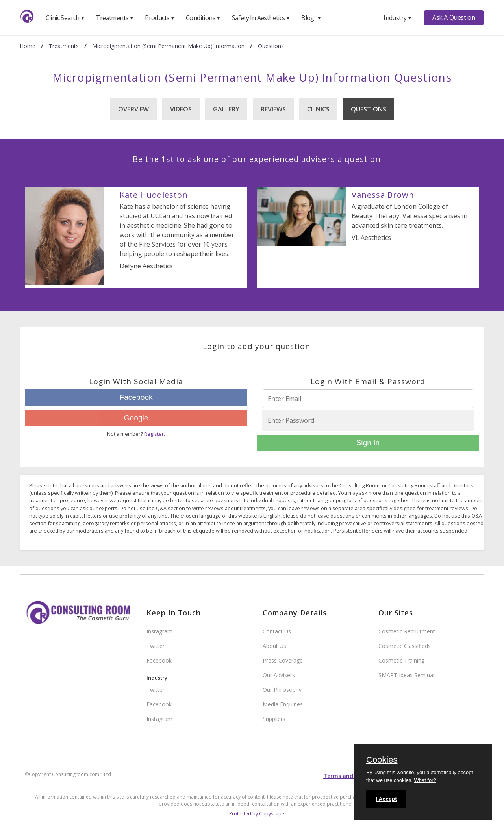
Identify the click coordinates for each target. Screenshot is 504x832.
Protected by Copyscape (257, 814)
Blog (311, 18)
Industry (397, 18)
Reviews (273, 109)
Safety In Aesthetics (261, 18)
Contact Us (277, 631)
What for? (425, 780)
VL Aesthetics (371, 238)
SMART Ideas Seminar (407, 675)
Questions (369, 109)
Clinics (318, 109)
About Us (274, 646)
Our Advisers (279, 675)
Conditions (203, 18)
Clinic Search (65, 18)
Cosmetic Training (401, 660)
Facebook (136, 397)
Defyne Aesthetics (146, 266)
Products (160, 18)
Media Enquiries (283, 704)
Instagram (159, 631)
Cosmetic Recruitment (407, 631)
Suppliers (274, 719)
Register (154, 434)
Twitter (156, 646)
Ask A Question (454, 17)
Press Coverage (283, 660)
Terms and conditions (354, 776)
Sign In (368, 443)
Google (136, 418)
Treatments (115, 18)
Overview (133, 109)
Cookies (382, 760)
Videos (181, 109)
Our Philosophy (282, 690)
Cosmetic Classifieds (405, 646)
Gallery (226, 109)
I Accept (386, 799)
